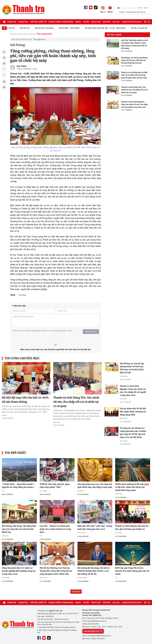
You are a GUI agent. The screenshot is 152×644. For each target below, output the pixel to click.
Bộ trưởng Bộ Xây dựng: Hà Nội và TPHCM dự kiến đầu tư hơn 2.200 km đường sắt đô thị (93, 571)
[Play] (119, 8)
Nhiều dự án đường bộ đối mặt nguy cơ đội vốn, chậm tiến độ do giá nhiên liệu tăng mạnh (132, 487)
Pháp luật (96, 22)
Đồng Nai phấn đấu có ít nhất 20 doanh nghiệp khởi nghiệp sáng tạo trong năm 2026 (19, 571)
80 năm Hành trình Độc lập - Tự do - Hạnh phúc (107, 28)
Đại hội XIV (27, 28)
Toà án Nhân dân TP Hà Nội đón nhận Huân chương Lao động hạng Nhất (133, 412)
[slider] (129, 8)
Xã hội (86, 22)
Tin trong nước (44, 34)
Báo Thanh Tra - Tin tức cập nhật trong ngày (23, 10)
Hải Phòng (22, 295)
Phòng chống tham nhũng (61, 22)
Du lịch (116, 22)
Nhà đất (107, 22)
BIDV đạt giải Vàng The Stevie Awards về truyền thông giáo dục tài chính (132, 571)
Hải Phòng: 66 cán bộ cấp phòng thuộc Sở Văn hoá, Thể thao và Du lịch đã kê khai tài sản (134, 60)
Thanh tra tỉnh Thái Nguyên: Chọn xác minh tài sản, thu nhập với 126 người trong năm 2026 (134, 104)
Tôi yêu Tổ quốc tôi (141, 28)
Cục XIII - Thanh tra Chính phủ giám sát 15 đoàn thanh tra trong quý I (55, 529)
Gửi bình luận (91, 332)
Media (78, 22)
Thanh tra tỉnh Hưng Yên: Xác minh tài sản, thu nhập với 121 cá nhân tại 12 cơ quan (134, 90)
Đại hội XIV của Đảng (46, 28)
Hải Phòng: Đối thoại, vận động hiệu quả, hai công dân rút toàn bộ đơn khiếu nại (19, 529)
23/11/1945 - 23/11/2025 (71, 28)
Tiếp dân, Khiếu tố (38, 22)
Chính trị (12, 22)
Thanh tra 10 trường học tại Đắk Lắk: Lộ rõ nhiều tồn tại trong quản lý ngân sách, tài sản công (134, 75)
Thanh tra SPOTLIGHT (132, 22)
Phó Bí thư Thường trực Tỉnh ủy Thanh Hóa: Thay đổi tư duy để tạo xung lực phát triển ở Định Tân (56, 571)
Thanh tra (23, 22)
